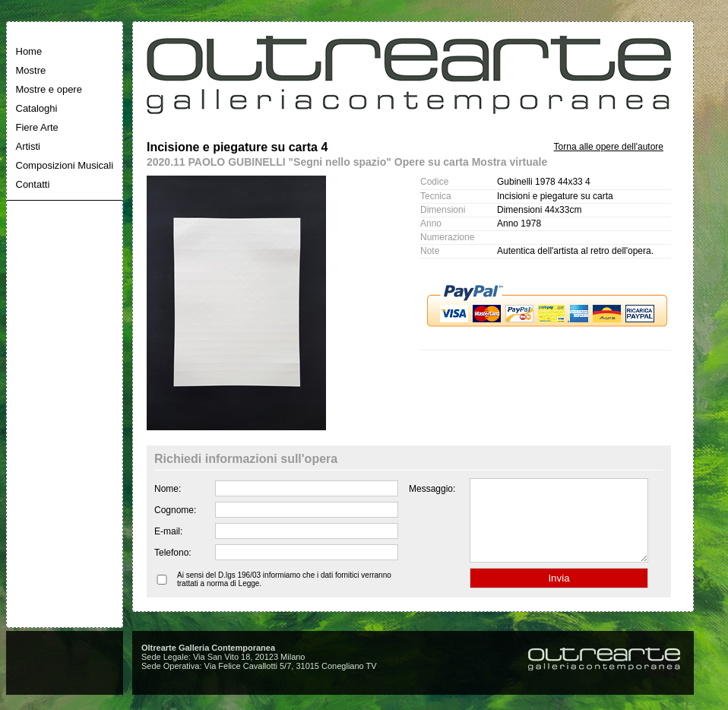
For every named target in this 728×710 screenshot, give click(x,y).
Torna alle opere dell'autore (609, 147)
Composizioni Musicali (65, 165)
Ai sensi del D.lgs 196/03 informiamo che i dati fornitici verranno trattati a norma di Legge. (284, 595)
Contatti (33, 184)
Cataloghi (37, 108)
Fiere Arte (37, 127)
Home (29, 51)
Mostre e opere (49, 89)
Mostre (31, 70)
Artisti (28, 146)
